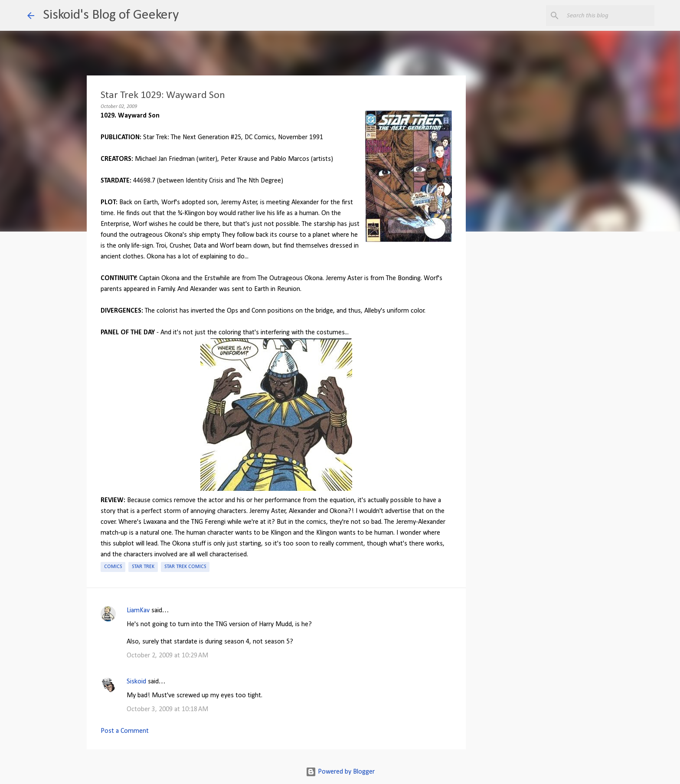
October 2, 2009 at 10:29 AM (167, 656)
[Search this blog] (609, 16)
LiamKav (138, 611)
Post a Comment (125, 731)
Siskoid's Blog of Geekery (111, 15)
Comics (113, 567)
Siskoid (136, 682)
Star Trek (143, 567)
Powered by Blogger (340, 772)
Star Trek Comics (185, 567)
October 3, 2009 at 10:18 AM (167, 709)
